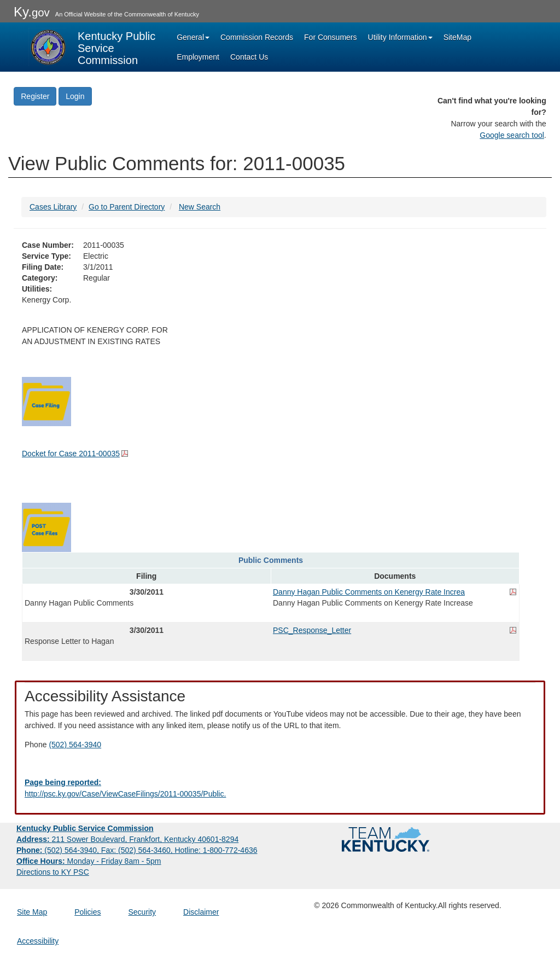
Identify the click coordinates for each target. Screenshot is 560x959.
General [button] (193, 37)
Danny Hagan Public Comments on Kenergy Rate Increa (369, 592)
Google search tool (512, 135)
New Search (200, 207)
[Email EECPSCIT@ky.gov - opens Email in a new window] (280, 788)
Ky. (32, 12)
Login (75, 96)
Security (142, 912)
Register (35, 96)
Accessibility (38, 941)
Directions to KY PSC (53, 872)
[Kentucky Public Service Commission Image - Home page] (93, 47)
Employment (198, 57)
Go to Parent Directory (127, 207)
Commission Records (257, 37)
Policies (87, 912)
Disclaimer (201, 912)
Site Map (32, 912)
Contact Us (249, 57)
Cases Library (53, 207)
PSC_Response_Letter (312, 630)
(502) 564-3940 (75, 745)
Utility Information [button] (400, 37)
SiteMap (457, 37)
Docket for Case (71, 454)
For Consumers (330, 37)
